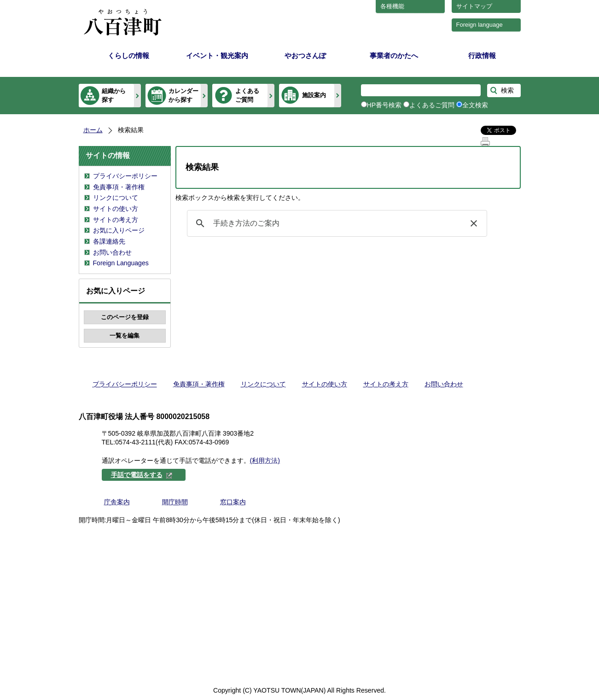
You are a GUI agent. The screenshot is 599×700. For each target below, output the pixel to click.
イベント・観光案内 (217, 55)
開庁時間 (175, 502)
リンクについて (116, 198)
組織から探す (114, 95)
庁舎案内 (117, 502)
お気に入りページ (119, 230)
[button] (474, 223)
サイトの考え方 (116, 220)
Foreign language (480, 25)
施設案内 (314, 95)
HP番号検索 (384, 105)
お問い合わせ (112, 252)
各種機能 (392, 6)
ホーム (93, 130)
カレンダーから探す (183, 95)
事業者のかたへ (394, 55)
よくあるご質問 (247, 95)
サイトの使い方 (116, 209)
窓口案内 (233, 502)
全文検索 (475, 105)
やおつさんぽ (305, 55)
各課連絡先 (109, 241)
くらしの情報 (128, 55)
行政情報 (482, 55)
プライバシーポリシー (125, 176)
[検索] (336, 223)
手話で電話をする (142, 475)
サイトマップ (474, 6)
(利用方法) (265, 461)
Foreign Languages (121, 263)
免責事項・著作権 (119, 187)
